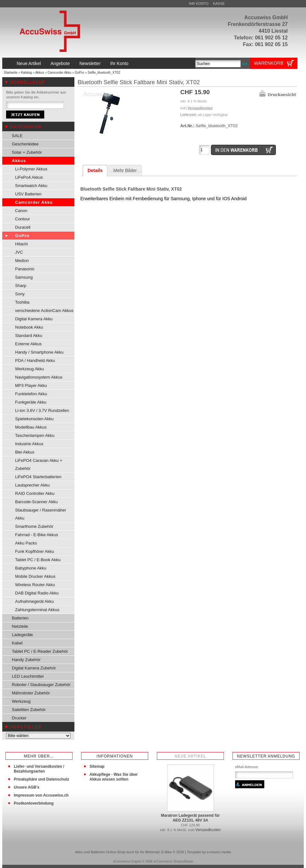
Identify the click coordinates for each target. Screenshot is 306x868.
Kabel (17, 643)
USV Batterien (28, 194)
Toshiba (22, 302)
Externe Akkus (28, 344)
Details (95, 170)
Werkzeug (21, 701)
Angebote (60, 63)
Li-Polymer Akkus (31, 169)
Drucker (19, 718)
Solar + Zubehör (27, 152)
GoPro (79, 73)
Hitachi (21, 244)
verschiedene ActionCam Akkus (44, 311)
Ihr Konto (199, 4)
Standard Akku (29, 336)
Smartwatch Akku (31, 186)
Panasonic (25, 269)
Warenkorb (269, 63)
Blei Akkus (25, 452)
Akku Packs (26, 543)
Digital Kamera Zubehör (34, 668)
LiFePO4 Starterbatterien (38, 477)
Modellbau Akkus (31, 427)
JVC (19, 252)
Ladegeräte (22, 635)
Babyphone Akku (31, 568)
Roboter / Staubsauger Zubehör (41, 685)
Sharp (21, 286)
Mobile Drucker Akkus (35, 576)
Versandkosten (200, 108)
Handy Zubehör (26, 660)
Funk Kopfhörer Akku (34, 551)
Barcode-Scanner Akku (36, 502)
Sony (20, 294)
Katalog (26, 73)
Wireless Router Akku (35, 585)
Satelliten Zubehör (29, 710)
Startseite (11, 73)
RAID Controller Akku (35, 493)
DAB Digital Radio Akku (37, 593)
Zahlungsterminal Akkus (37, 610)
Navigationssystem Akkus (39, 377)
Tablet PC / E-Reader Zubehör (40, 651)
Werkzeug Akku (30, 369)
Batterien (20, 618)
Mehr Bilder (125, 170)
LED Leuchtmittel (28, 676)
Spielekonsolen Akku (34, 419)
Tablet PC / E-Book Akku (38, 560)
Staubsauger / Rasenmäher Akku (41, 514)
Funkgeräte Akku (31, 402)
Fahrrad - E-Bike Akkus (37, 535)
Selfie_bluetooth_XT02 (104, 73)
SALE (17, 136)
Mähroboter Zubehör (31, 693)
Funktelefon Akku (31, 394)
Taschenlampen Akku (35, 435)
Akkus (40, 73)
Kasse (219, 4)
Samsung (24, 277)
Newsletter (90, 63)
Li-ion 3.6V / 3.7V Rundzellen (42, 410)
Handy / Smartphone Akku (39, 352)
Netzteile (20, 626)
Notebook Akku (29, 327)
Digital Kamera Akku (34, 319)
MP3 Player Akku (31, 385)
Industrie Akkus (29, 444)
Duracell (23, 227)
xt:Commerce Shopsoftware (173, 861)
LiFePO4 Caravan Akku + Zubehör (39, 464)
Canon (21, 211)
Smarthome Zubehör (34, 526)
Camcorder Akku (59, 73)
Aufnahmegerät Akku (34, 601)
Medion (22, 261)
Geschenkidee (25, 144)
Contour (22, 219)
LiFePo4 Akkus (29, 177)
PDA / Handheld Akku (35, 360)
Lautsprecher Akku (32, 485)
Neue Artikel (29, 63)
